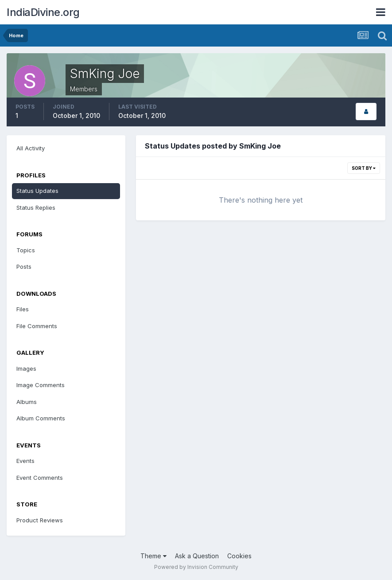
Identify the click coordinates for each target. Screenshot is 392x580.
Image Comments (41, 385)
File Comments (37, 326)
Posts (24, 266)
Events (25, 461)
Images (26, 368)
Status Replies (36, 208)
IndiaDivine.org (43, 12)
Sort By (364, 168)
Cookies (239, 556)
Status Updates (37, 191)
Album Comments (41, 418)
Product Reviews (40, 520)
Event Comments (40, 478)
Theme (153, 556)
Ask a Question (197, 556)
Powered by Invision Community (196, 567)
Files (23, 309)
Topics (26, 250)
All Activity (31, 148)
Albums (27, 402)
